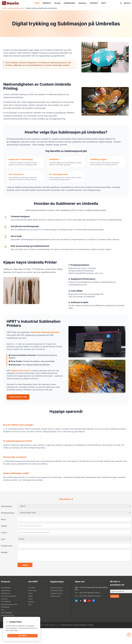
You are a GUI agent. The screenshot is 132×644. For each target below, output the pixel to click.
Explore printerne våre (18, 412)
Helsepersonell (55, 612)
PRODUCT (47, 3)
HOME (37, 3)
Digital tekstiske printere (16, 8)
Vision (30, 615)
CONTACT (94, 3)
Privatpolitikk (67, 641)
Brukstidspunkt (80, 641)
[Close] (38, 619)
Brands (58, 3)
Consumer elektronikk (9, 612)
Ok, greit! (23, 636)
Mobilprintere (6, 609)
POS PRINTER (6, 604)
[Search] (121, 3)
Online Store (33, 606)
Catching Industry (56, 604)
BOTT (104, 3)
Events (31, 609)
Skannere (4, 615)
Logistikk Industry (56, 609)
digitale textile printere (21, 385)
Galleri (31, 612)
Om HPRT (32, 604)
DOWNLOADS (70, 3)
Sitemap (90, 641)
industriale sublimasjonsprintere (45, 347)
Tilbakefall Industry (57, 606)
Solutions (82, 3)
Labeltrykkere (6, 606)
